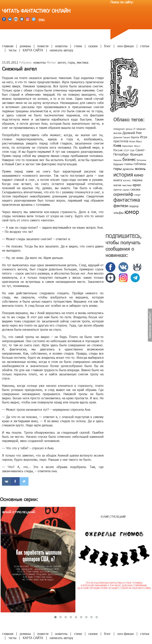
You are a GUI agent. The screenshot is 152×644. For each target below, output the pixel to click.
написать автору (61, 50)
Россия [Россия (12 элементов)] (118, 150)
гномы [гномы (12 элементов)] (128, 164)
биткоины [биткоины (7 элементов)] (142, 160)
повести (43, 46)
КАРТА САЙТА (33, 50)
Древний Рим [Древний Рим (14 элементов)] (132, 133)
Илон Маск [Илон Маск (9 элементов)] (135, 141)
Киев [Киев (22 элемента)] (117, 145)
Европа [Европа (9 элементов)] (135, 137)
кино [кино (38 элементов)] (139, 175)
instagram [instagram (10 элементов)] (119, 129)
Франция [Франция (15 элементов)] (136, 154)
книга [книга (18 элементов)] (118, 180)
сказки (93, 46)
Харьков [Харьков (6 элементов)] (117, 160)
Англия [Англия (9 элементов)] (117, 133)
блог (107, 46)
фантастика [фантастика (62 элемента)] (127, 200)
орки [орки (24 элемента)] (137, 185)
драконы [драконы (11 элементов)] (128, 169)
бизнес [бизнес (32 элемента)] (129, 159)
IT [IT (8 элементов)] (134, 129)
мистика (83, 62)
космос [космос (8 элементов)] (127, 180)
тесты (12, 50)
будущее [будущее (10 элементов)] (118, 164)
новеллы (61, 46)
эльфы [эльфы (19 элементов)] (118, 212)
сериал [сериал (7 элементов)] (126, 190)
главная (8, 46)
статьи (145, 46)
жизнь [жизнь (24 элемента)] (140, 168)
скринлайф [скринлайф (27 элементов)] (123, 194)
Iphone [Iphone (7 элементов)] (129, 129)
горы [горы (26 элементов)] (118, 168)
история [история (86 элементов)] (123, 174)
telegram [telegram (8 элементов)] (141, 129)
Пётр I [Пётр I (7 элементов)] (137, 146)
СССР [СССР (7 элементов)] (126, 150)
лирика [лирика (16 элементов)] (137, 180)
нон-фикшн (126, 46)
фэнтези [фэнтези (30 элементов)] (121, 205)
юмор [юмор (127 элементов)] (132, 212)
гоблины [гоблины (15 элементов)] (140, 164)
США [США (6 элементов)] (132, 150)
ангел (62, 62)
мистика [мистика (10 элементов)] (127, 185)
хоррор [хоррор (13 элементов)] (134, 206)
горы (71, 62)
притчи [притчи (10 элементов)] (117, 190)
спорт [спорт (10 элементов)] (137, 195)
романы (25, 46)
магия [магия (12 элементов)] (117, 185)
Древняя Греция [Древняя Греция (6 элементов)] (122, 137)
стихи (78, 46)
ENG (41, 20)
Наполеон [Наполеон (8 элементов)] (128, 146)
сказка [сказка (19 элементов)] (135, 189)
